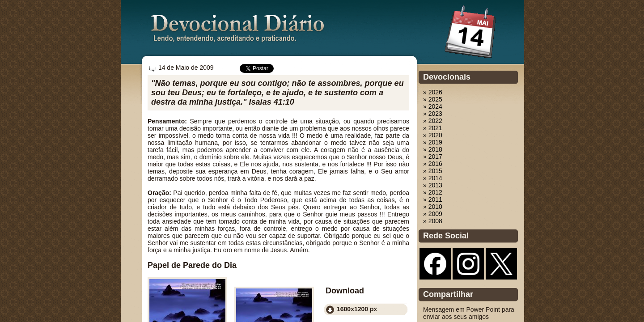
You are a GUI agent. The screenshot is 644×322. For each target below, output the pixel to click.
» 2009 (433, 214)
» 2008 (433, 221)
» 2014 (433, 178)
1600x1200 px (357, 309)
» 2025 (433, 99)
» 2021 (433, 128)
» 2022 (433, 121)
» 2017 (433, 157)
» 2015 (433, 171)
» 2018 (433, 149)
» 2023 (433, 114)
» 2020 (433, 135)
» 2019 (433, 142)
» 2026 (433, 92)
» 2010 (433, 207)
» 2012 (433, 192)
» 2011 (433, 199)
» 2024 (433, 106)
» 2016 (433, 164)
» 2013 (433, 185)
